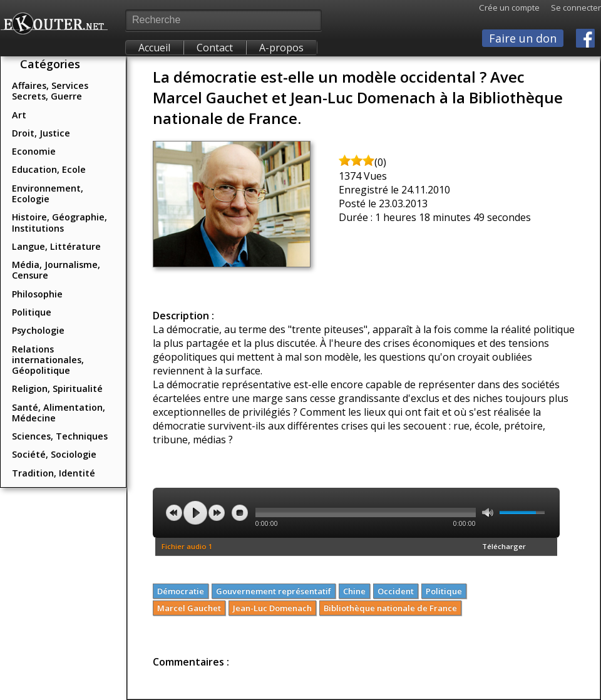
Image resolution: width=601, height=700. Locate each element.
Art (19, 115)
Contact (215, 48)
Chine (354, 591)
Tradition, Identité (54, 473)
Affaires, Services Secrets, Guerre (50, 91)
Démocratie (181, 591)
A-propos (281, 48)
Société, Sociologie (54, 454)
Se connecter (570, 8)
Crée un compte (509, 8)
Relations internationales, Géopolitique (48, 360)
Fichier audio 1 (187, 546)
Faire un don (523, 38)
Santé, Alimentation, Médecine (59, 413)
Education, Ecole (49, 169)
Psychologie (38, 330)
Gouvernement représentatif (274, 591)
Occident (396, 591)
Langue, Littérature (56, 246)
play (195, 513)
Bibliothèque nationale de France (390, 608)
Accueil (154, 48)
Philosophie (37, 294)
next (217, 513)
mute (488, 512)
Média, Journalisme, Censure (56, 270)
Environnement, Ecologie (48, 193)
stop (240, 513)
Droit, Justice (41, 133)
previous (174, 513)
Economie (34, 151)
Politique (32, 312)
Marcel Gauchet (189, 608)
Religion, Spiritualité (57, 389)
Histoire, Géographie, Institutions (59, 222)
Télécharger (504, 546)
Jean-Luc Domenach (272, 608)
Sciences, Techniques (60, 436)
